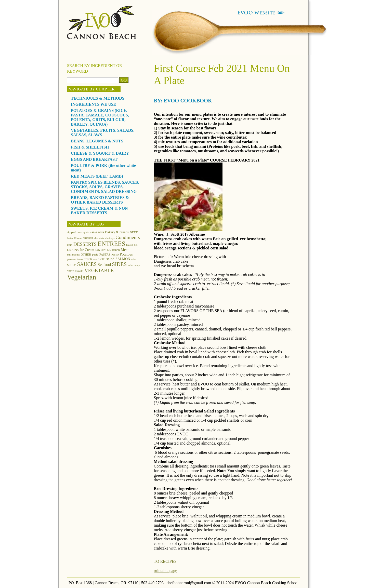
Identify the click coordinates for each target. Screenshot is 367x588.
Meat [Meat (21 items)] (125, 250)
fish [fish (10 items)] (136, 245)
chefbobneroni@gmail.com (189, 583)
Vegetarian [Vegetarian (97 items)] (82, 277)
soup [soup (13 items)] (137, 265)
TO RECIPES (165, 561)
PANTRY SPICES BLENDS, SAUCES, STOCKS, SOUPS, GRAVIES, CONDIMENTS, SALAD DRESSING (105, 187)
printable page (166, 571)
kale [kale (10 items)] (109, 250)
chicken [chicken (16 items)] (88, 238)
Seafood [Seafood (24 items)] (104, 265)
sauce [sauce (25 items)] (72, 265)
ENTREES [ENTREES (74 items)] (111, 244)
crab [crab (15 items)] (70, 245)
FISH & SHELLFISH (90, 147)
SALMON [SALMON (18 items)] (123, 259)
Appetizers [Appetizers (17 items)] (74, 232)
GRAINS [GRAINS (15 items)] (73, 250)
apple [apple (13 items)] (86, 232)
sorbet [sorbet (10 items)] (131, 265)
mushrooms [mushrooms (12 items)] (73, 255)
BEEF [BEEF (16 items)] (134, 232)
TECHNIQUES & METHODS (98, 98)
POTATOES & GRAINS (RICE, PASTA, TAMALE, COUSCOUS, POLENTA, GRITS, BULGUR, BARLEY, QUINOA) (100, 117)
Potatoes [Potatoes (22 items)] (126, 254)
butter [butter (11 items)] (70, 238)
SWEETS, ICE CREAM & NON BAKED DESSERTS (99, 211)
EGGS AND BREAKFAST (94, 159)
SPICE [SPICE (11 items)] (70, 271)
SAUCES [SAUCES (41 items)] (87, 264)
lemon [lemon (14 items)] (116, 250)
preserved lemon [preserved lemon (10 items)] (75, 259)
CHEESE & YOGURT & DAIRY (100, 153)
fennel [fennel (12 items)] (130, 245)
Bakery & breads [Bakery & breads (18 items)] (117, 232)
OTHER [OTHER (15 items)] (86, 255)
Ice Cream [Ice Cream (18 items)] (87, 250)
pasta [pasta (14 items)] (95, 255)
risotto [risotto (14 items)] (101, 259)
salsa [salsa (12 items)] (134, 259)
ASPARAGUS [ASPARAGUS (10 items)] (97, 233)
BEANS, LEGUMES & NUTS (97, 141)
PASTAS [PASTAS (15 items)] (105, 255)
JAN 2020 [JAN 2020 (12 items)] (101, 250)
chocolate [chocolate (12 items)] (99, 238)
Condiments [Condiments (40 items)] (128, 237)
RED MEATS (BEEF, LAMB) (97, 176)
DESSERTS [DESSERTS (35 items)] (85, 244)
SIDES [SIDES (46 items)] (119, 264)
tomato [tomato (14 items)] (79, 271)
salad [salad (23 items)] (110, 259)
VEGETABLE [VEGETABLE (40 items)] (99, 270)
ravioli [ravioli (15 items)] (88, 259)
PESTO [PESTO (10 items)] (115, 255)
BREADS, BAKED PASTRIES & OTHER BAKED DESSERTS (100, 200)
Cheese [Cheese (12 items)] (78, 238)
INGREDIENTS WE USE (94, 104)
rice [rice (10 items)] (95, 259)
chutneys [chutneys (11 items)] (110, 238)
